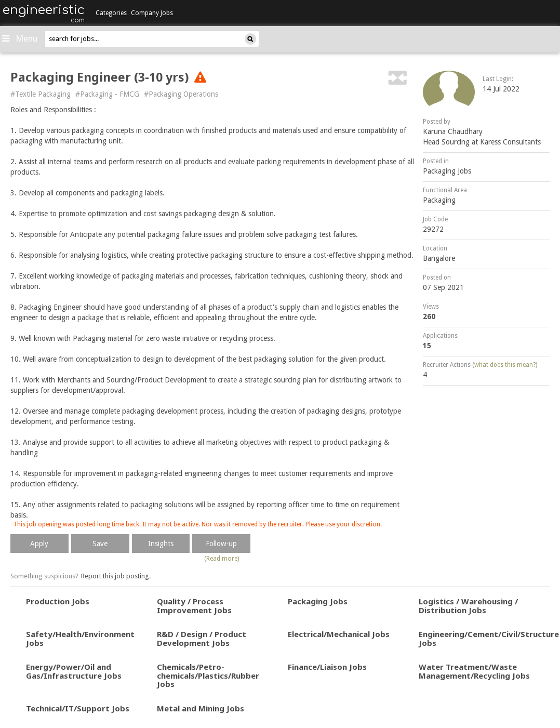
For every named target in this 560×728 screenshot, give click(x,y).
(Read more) (222, 559)
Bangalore (439, 258)
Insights (161, 544)
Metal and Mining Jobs (201, 708)
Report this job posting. (116, 576)
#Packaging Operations (181, 94)
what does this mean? (505, 365)
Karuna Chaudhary (453, 131)
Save (100, 544)
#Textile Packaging (41, 94)
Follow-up (221, 544)
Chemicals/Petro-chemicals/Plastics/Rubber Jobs (208, 675)
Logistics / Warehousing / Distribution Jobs (468, 606)
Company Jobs (152, 13)
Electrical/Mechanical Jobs (339, 634)
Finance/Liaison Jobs (327, 667)
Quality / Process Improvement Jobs (194, 606)
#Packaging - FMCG (107, 94)
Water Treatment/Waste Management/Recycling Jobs (474, 671)
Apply (39, 544)
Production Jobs (58, 601)
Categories (111, 13)
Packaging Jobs (447, 171)
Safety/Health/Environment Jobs (80, 638)
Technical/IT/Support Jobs (78, 708)
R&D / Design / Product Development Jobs (202, 638)
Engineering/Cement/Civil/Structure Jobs (489, 638)
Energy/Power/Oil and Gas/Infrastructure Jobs (74, 671)
